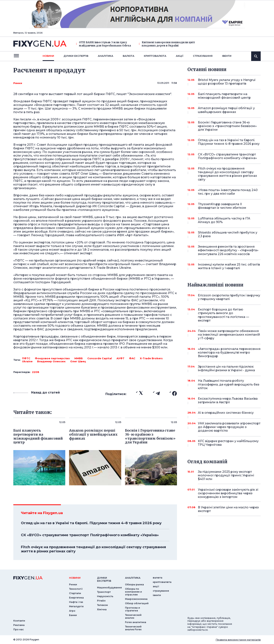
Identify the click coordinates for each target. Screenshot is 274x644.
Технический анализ (133, 616)
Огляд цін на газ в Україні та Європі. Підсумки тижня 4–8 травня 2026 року (91, 523)
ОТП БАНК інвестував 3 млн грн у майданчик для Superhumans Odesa (104, 44)
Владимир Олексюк (51, 361)
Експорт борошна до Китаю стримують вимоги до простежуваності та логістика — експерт (224, 315)
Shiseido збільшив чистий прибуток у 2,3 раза (228, 235)
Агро (72, 611)
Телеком (102, 605)
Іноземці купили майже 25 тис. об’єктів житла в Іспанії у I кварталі (229, 267)
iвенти (227, 56)
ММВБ (79, 358)
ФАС (132, 358)
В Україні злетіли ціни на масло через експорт (228, 509)
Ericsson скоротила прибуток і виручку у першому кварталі (229, 297)
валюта (129, 56)
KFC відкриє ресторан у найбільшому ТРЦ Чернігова (228, 443)
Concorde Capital (100, 358)
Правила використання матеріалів (238, 640)
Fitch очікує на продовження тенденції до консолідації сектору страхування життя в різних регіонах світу (93, 549)
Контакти (19, 621)
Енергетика (76, 598)
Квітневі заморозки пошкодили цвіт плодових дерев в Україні (167, 44)
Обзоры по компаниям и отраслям (133, 592)
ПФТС (26, 358)
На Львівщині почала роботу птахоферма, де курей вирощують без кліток (229, 384)
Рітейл (101, 601)
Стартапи (75, 593)
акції (180, 56)
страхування (203, 56)
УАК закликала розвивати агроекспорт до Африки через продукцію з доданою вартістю (229, 427)
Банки (73, 615)
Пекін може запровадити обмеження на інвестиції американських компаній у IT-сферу (229, 335)
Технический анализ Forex (133, 628)
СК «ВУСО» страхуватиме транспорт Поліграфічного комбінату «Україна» (90, 535)
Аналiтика (106, 56)
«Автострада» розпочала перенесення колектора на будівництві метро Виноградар (229, 352)
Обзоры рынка (134, 584)
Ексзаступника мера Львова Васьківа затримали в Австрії (228, 401)
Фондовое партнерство (52, 358)
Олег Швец (78, 361)
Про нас (19, 629)
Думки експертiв (76, 56)
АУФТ (120, 358)
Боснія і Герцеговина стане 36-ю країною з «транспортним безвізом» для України (227, 126)
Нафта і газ (76, 602)
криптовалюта (155, 56)
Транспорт (104, 592)
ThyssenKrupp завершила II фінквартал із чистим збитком (224, 206)
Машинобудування (109, 588)
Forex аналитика (136, 622)
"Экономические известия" (149, 94)
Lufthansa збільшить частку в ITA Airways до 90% (224, 220)
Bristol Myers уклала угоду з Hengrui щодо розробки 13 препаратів (227, 82)
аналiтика (133, 578)
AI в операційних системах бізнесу (226, 414)
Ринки (18, 83)
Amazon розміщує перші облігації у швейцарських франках (226, 110)
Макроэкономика (136, 599)
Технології (76, 589)
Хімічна (102, 609)
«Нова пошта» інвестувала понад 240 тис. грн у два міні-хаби (228, 192)
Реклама (19, 625)
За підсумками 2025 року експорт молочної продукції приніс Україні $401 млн (226, 475)
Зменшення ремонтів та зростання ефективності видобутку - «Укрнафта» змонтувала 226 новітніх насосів (228, 250)
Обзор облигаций (137, 603)
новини (48, 56)
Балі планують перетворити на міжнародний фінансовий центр (224, 96)
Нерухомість (105, 596)
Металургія (76, 606)
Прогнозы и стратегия (133, 609)
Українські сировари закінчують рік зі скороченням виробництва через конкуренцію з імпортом (228, 493)
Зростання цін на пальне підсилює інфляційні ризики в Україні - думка (226, 369)
